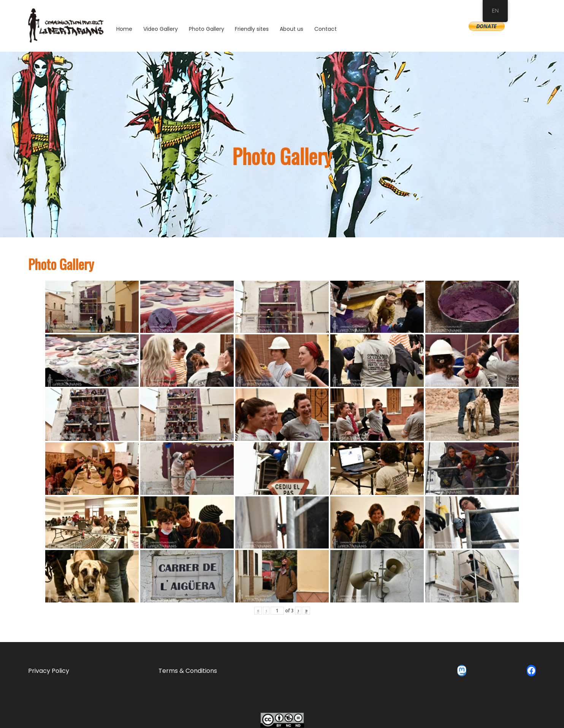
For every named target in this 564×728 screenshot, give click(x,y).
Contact (326, 29)
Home (124, 29)
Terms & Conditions (188, 671)
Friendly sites (252, 29)
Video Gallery (161, 29)
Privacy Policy (49, 671)
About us (292, 29)
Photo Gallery (207, 29)
